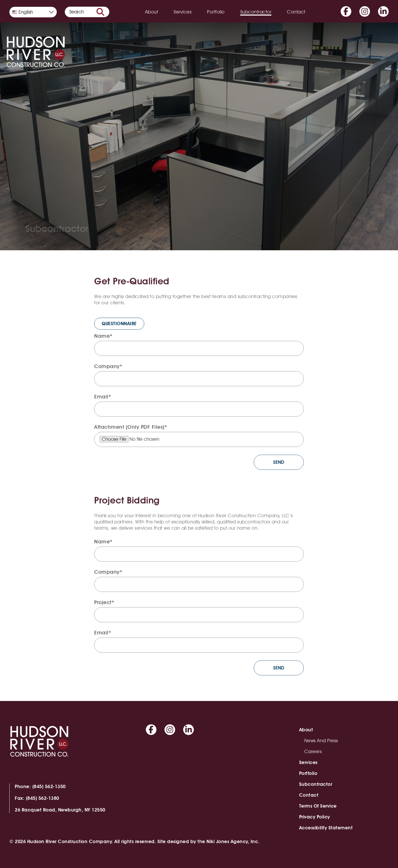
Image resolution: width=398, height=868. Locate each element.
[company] (199, 381)
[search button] (101, 12)
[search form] (87, 12)
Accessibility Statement (326, 828)
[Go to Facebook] (346, 8)
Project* (104, 604)
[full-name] (199, 350)
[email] (199, 411)
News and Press (321, 741)
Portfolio (216, 12)
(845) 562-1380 (43, 798)
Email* (103, 399)
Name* (103, 338)
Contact (296, 12)
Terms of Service (318, 806)
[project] (199, 617)
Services (183, 12)
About (152, 12)
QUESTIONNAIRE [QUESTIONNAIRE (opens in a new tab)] (119, 331)
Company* (108, 368)
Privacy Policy (315, 817)
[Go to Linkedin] (383, 8)
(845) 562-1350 (49, 786)
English (23, 12)
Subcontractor (256, 12)
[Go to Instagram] (365, 8)
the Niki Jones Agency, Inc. (228, 841)
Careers (313, 751)
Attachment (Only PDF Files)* (131, 429)
